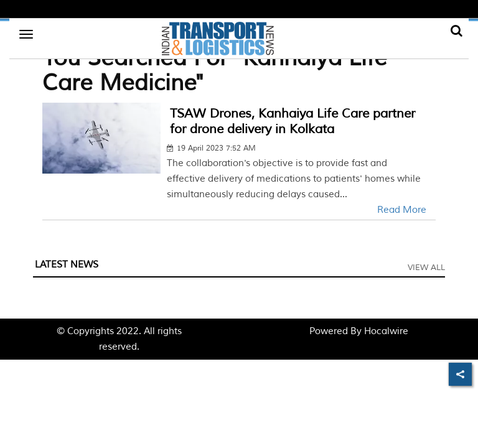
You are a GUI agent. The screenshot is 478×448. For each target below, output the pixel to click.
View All (426, 268)
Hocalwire (386, 331)
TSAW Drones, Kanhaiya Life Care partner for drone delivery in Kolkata (293, 121)
